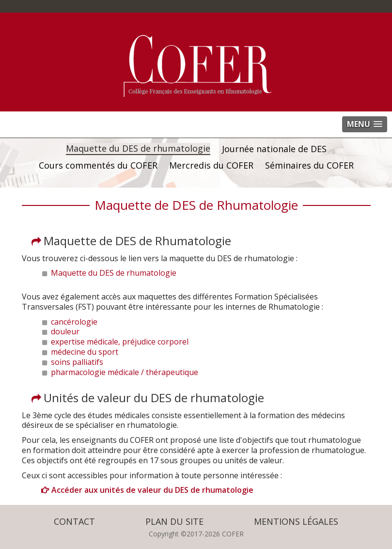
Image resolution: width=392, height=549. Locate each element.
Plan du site (174, 521)
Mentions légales (296, 521)
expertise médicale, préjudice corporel (120, 342)
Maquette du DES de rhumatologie (138, 149)
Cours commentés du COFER (98, 165)
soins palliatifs (77, 362)
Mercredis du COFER (211, 165)
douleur (65, 331)
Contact (74, 521)
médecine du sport (85, 352)
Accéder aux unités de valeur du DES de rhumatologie (152, 490)
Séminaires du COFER (309, 165)
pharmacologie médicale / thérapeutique (125, 372)
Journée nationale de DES (274, 149)
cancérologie (74, 322)
